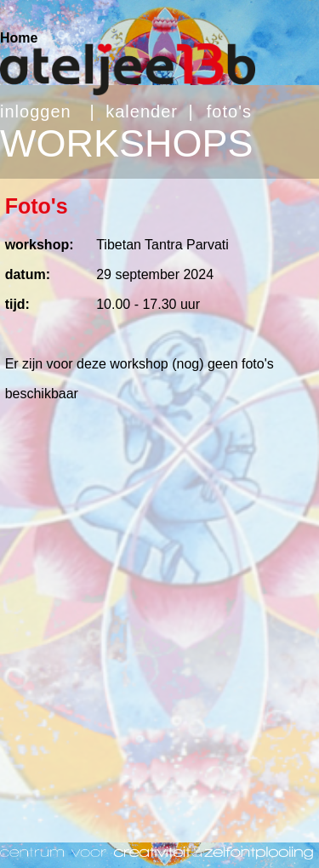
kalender (142, 111)
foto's (229, 111)
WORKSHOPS (127, 143)
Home (19, 38)
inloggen (36, 111)
